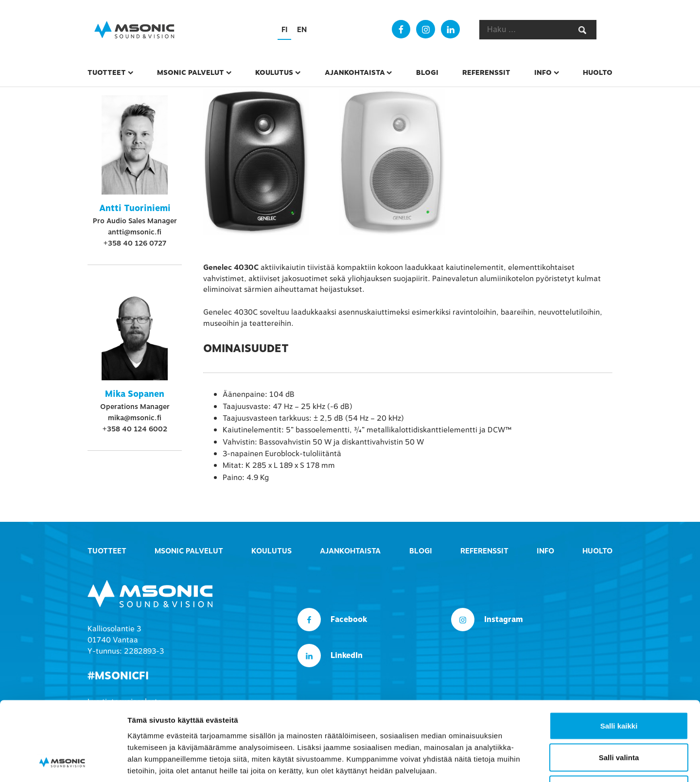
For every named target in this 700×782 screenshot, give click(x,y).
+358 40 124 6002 (135, 429)
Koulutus (274, 72)
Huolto (598, 72)
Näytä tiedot (520, 763)
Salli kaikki (619, 654)
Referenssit (486, 72)
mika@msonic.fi (135, 418)
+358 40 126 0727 (135, 243)
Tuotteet (107, 72)
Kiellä (619, 718)
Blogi (427, 72)
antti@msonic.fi (135, 232)
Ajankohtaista (355, 72)
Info (543, 72)
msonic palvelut (191, 72)
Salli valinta (619, 686)
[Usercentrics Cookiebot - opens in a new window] (63, 763)
